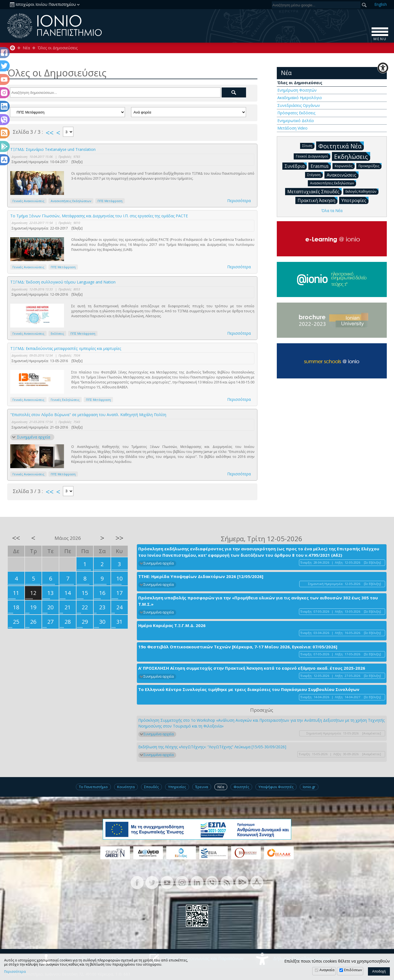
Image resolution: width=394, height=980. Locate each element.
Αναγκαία (327, 970)
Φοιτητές (241, 787)
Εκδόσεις (57, 333)
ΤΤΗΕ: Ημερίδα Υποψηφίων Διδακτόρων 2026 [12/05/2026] (201, 576)
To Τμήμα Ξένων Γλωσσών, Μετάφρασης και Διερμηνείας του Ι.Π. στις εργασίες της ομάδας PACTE (99, 216)
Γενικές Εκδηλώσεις (65, 400)
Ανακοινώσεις (343, 175)
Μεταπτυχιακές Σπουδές (314, 191)
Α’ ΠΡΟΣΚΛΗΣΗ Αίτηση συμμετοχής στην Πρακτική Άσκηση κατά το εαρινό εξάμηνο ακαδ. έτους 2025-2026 (252, 668)
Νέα (26, 48)
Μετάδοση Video (292, 128)
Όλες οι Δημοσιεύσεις (58, 48)
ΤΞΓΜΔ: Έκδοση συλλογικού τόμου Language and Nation (63, 282)
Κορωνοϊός (345, 166)
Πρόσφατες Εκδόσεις (296, 113)
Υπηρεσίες (177, 787)
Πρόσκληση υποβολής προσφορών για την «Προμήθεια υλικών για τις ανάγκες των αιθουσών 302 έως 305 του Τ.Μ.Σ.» (258, 601)
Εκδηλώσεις (352, 156)
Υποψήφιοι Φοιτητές (276, 787)
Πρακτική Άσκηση (318, 200)
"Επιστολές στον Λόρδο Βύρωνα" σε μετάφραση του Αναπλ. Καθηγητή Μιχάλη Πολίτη (88, 415)
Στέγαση (315, 175)
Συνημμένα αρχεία (34, 437)
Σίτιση (308, 145)
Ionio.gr (309, 787)
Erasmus (321, 166)
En (381, 4)
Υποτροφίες (355, 200)
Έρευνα (202, 787)
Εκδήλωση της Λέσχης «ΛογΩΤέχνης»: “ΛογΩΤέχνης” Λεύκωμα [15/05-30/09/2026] (212, 747)
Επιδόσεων (353, 970)
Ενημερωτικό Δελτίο (296, 121)
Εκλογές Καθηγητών (362, 191)
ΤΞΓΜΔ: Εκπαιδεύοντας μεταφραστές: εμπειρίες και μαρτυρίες (66, 348)
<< (50, 133)
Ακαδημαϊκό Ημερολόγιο (300, 98)
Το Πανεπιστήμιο (93, 787)
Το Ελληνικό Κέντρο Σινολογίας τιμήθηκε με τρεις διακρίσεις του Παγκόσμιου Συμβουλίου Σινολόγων (249, 689)
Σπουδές (151, 787)
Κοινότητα (126, 787)
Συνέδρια (296, 166)
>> (119, 538)
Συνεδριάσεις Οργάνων (299, 105)
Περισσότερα (239, 201)
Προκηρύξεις (370, 166)
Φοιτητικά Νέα (341, 146)
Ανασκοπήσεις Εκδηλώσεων (71, 201)
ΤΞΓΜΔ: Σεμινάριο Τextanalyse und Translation (53, 149)
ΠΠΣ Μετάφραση (110, 201)
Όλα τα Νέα (332, 211)
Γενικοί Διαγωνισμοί (313, 156)
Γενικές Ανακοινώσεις (28, 201)
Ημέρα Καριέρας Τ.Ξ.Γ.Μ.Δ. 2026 (172, 625)
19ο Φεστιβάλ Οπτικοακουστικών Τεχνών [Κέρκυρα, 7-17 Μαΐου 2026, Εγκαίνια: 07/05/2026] (238, 647)
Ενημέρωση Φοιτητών (297, 90)
